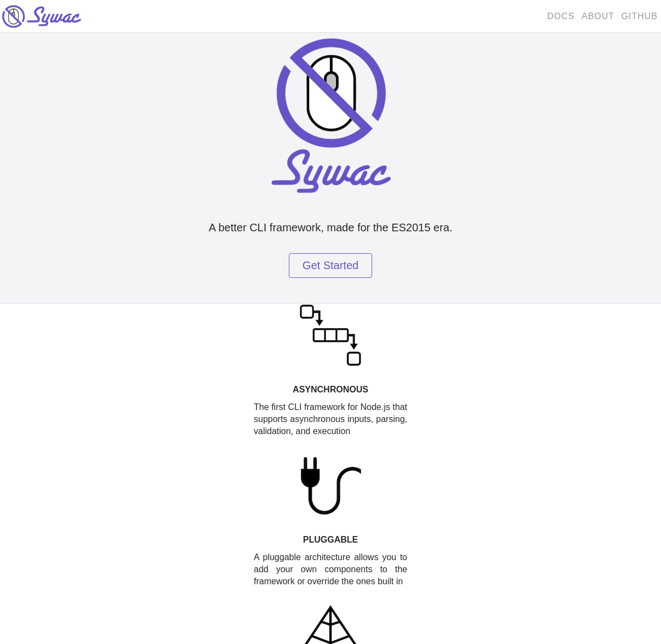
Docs (561, 16)
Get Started (330, 265)
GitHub (640, 16)
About (598, 16)
